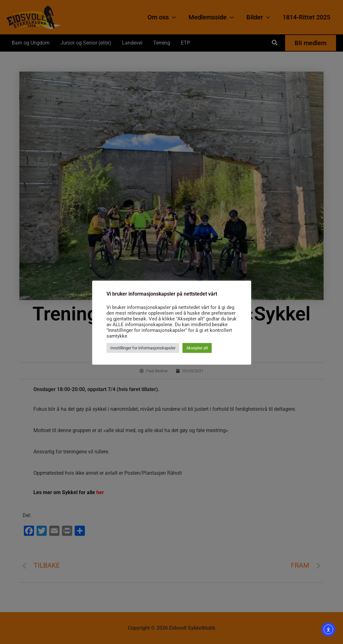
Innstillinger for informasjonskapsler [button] (143, 348)
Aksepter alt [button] (197, 348)
